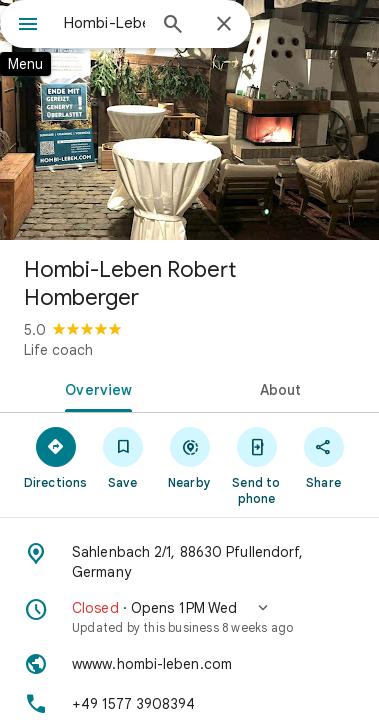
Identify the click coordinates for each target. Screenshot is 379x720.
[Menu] (28, 26)
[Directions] (55, 457)
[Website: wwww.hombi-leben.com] (189, 664)
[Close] (224, 25)
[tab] (95, 388)
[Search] (173, 26)
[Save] (122, 457)
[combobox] (104, 23)
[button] (189, 617)
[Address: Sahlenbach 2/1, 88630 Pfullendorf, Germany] (189, 562)
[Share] (323, 457)
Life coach (58, 350)
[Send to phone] (256, 465)
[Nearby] (189, 457)
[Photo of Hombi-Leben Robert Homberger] (189, 120)
